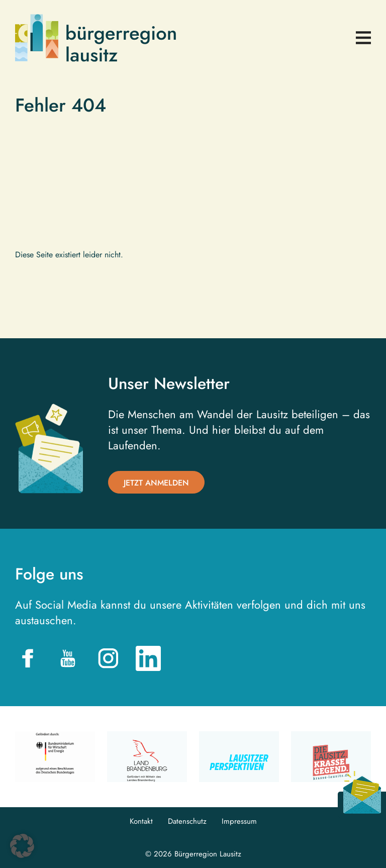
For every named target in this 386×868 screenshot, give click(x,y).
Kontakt (141, 822)
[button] (22, 846)
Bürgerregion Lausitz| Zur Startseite (95, 38)
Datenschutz (187, 822)
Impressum (239, 822)
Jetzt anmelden (156, 483)
